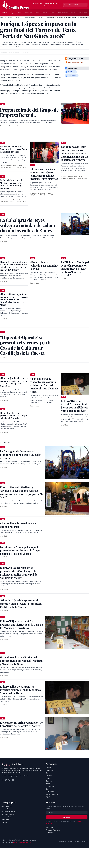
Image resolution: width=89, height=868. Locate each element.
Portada (5, 13)
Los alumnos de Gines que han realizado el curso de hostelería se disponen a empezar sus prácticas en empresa (75, 153)
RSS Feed (49, 797)
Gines (41, 17)
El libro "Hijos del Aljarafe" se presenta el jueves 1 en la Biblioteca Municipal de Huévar (75, 406)
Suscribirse (67, 817)
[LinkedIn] (13, 780)
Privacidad (63, 841)
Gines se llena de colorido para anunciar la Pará (44, 265)
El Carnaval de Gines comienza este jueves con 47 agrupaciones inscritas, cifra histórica (44, 174)
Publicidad (49, 827)
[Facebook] (2, 780)
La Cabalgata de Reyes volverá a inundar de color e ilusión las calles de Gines (21, 455)
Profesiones (83, 13)
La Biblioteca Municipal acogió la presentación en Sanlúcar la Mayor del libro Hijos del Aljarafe (75, 269)
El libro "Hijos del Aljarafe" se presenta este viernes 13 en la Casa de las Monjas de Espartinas (14, 382)
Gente (37, 13)
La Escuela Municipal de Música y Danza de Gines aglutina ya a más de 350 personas (12, 184)
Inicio (2, 17)
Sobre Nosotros (7, 806)
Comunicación (63, 13)
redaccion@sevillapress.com (22, 842)
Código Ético (6, 809)
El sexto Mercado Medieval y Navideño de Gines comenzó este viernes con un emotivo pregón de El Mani (13, 266)
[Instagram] (9, 780)
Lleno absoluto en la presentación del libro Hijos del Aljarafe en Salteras (14, 416)
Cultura (73, 13)
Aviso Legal (5, 820)
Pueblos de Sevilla (30, 17)
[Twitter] (6, 780)
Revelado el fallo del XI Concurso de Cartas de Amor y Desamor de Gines (14, 149)
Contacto (4, 822)
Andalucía (29, 13)
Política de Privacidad (8, 812)
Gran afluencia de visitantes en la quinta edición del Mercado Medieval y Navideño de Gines (44, 385)
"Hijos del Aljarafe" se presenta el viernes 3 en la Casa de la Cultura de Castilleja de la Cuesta (21, 604)
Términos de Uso (7, 817)
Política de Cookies (8, 814)
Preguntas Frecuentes (53, 830)
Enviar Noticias (51, 833)
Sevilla (20, 13)
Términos (77, 841)
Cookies (70, 841)
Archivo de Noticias (52, 794)
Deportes (45, 13)
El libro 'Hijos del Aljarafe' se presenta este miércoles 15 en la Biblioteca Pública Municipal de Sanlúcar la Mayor (14, 300)
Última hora (13, 13)
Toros (53, 13)
